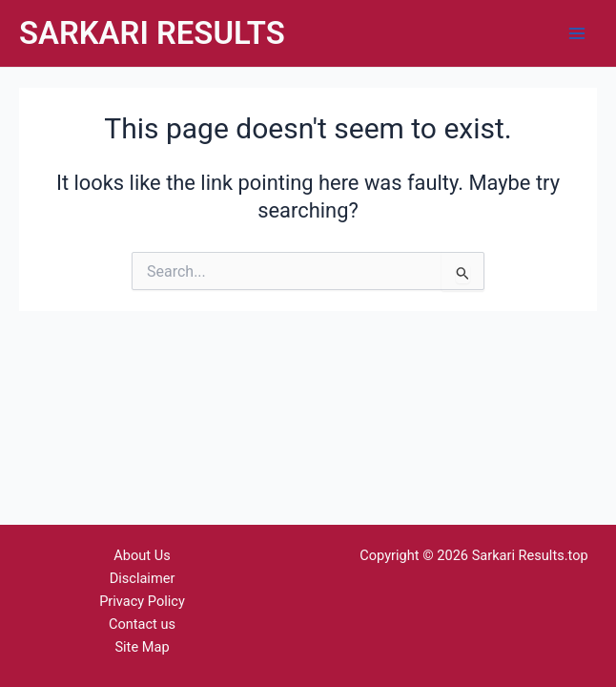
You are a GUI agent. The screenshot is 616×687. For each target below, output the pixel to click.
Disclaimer (143, 578)
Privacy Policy (142, 601)
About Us (142, 555)
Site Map (142, 647)
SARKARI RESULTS (152, 33)
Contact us (142, 624)
